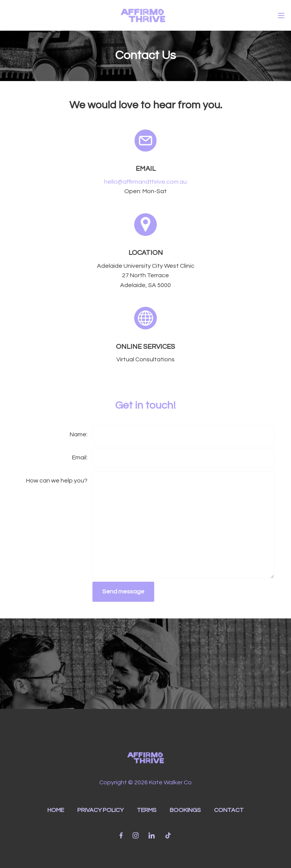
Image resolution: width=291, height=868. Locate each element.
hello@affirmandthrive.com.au (145, 182)
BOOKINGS (185, 810)
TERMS (147, 810)
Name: (79, 434)
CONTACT (229, 810)
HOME (56, 810)
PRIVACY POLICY (100, 810)
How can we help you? (57, 481)
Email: (80, 457)
